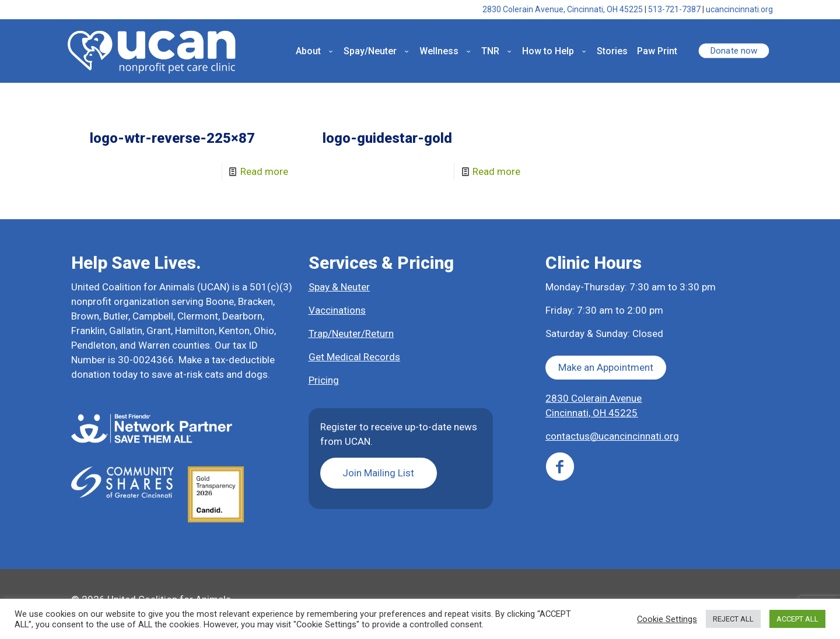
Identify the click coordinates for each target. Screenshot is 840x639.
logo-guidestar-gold (387, 138)
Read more (264, 171)
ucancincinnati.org (739, 9)
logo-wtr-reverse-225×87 (172, 138)
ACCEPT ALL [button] (797, 619)
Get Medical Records (354, 357)
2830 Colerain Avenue (594, 398)
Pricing (324, 380)
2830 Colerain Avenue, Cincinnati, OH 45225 (563, 9)
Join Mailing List (378, 473)
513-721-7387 (674, 9)
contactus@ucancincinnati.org (612, 436)
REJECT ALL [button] (733, 619)
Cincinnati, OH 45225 (591, 413)
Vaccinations (337, 310)
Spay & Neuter (339, 287)
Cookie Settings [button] (667, 619)
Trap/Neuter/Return (351, 333)
